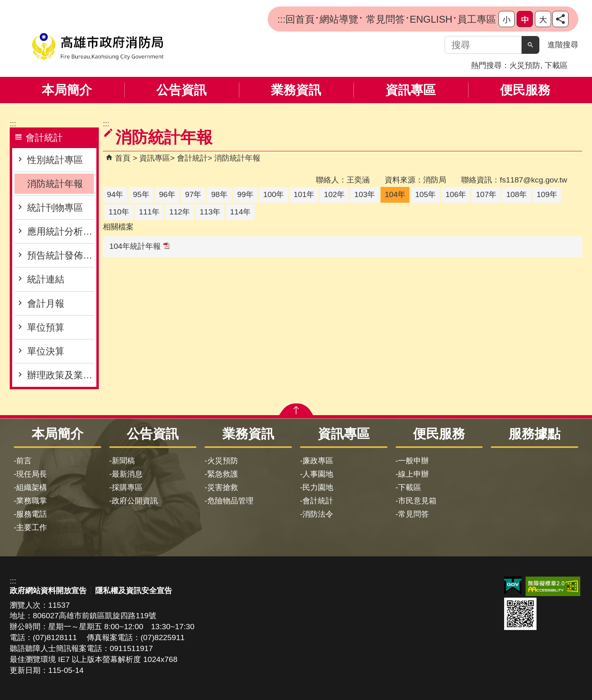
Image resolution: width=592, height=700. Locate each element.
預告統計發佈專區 (61, 255)
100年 (274, 194)
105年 (425, 194)
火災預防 (525, 65)
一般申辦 (413, 461)
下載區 (556, 65)
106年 (456, 194)
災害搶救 (223, 487)
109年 (547, 194)
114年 (240, 212)
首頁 (123, 158)
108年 (516, 194)
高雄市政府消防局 (98, 47)
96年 (167, 194)
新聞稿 (123, 461)
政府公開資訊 (135, 501)
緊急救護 (223, 474)
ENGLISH (431, 19)
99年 (245, 194)
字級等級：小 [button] (507, 19)
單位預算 (46, 327)
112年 (180, 212)
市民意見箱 (417, 501)
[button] (530, 45)
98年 (219, 194)
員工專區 (477, 19)
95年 (141, 194)
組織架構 (32, 487)
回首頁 (300, 19)
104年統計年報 (139, 246)
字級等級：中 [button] (525, 19)
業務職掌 (32, 501)
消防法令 (318, 514)
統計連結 (46, 279)
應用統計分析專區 (61, 231)
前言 (24, 461)
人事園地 (318, 474)
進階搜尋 (563, 45)
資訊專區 (411, 90)
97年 (193, 194)
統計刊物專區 (55, 208)
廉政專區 (318, 461)
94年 (115, 194)
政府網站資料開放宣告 (48, 591)
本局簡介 (67, 90)
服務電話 (32, 514)
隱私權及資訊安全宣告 (134, 591)
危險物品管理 (230, 501)
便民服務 (525, 90)
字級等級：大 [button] (543, 19)
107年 (486, 194)
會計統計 (192, 158)
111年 (149, 212)
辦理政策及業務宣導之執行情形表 (61, 375)
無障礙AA (553, 586)
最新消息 (127, 474)
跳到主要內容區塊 (4, 4)
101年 (304, 194)
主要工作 (32, 527)
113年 (210, 212)
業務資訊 (296, 90)
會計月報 (46, 303)
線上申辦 (413, 474)
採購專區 (127, 487)
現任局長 (32, 474)
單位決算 (46, 351)
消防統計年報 (55, 184)
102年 (334, 194)
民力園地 (318, 487)
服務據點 (535, 434)
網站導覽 (339, 19)
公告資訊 (181, 90)
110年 (119, 212)
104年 (395, 194)
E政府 (513, 586)
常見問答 (384, 19)
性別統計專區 (55, 160)
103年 (365, 194)
